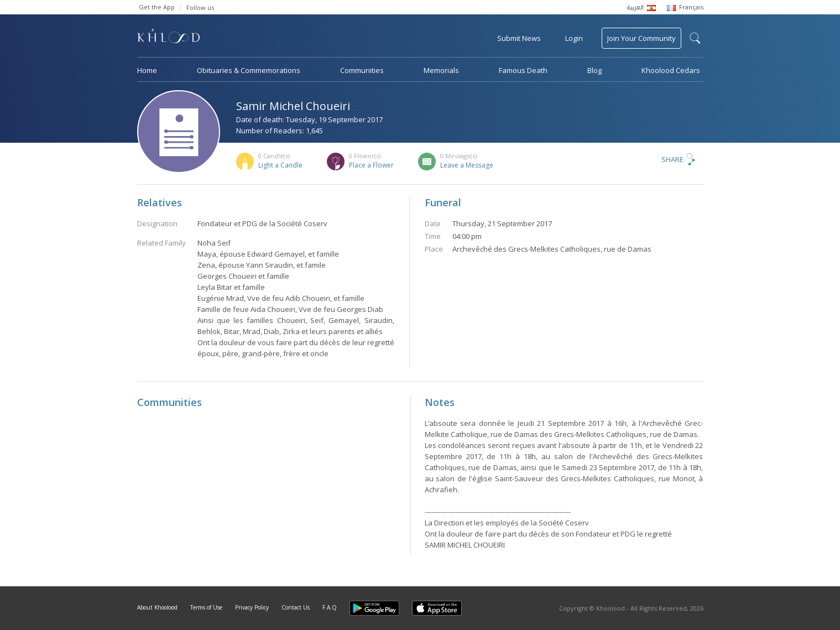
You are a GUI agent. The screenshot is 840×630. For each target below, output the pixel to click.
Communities (362, 70)
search (695, 38)
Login (574, 38)
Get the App (157, 7)
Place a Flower (371, 165)
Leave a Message (467, 165)
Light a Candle (280, 165)
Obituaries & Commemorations (249, 70)
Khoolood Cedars (671, 70)
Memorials (441, 70)
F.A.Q (330, 607)
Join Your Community (641, 38)
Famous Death (523, 70)
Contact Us (296, 607)
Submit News (519, 38)
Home (147, 70)
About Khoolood (157, 607)
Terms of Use (206, 607)
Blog (594, 70)
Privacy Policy (252, 607)
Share (672, 159)
